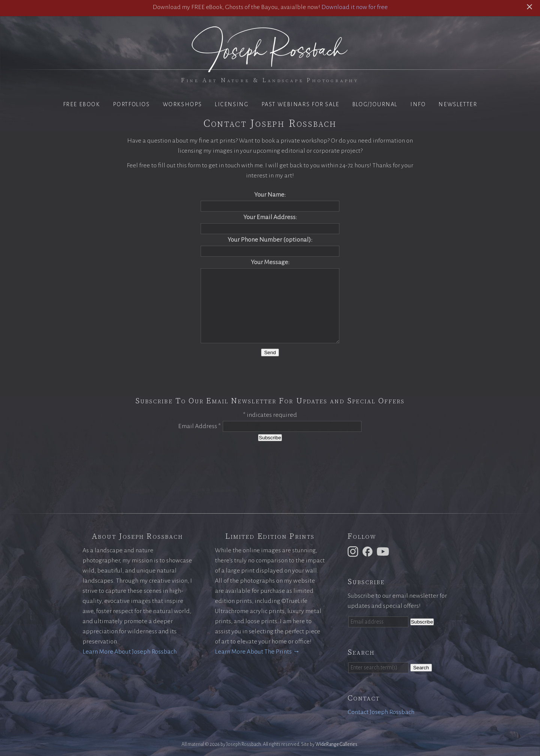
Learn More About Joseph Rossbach (130, 652)
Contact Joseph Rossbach (381, 712)
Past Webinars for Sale (300, 104)
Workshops (182, 104)
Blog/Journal (375, 104)
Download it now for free (355, 7)
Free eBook (82, 104)
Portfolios (131, 104)
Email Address (199, 426)
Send (270, 352)
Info (418, 104)
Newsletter (458, 104)
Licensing (232, 104)
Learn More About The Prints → (257, 652)
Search (421, 668)
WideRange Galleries (336, 744)
